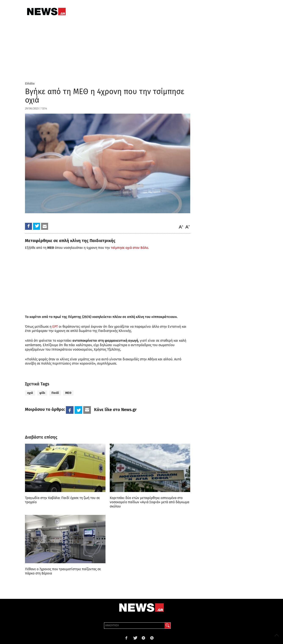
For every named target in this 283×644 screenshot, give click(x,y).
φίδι (42, 393)
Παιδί (55, 393)
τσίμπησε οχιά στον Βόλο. (130, 248)
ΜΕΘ (68, 393)
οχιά (30, 393)
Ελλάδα (30, 84)
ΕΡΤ (55, 327)
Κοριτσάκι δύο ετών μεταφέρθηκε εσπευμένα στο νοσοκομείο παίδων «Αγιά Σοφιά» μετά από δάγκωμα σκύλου (149, 502)
